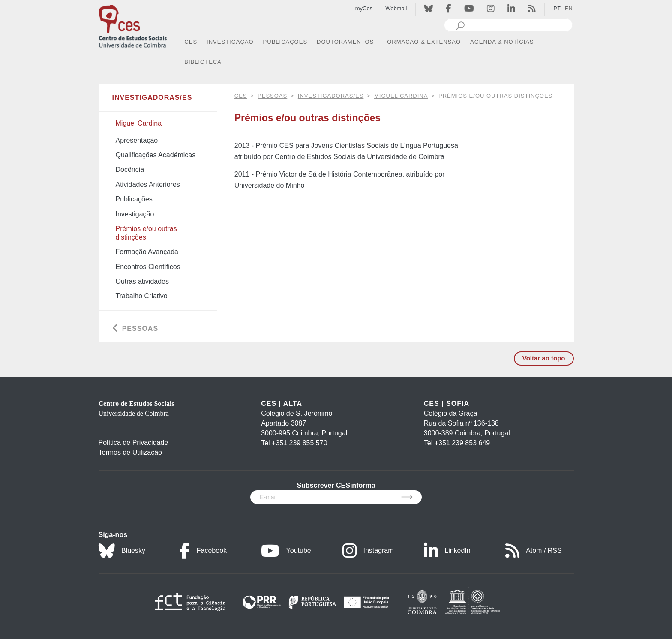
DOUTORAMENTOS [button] (345, 42)
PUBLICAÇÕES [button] (285, 42)
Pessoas (272, 96)
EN (569, 9)
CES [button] (191, 42)
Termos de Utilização (130, 452)
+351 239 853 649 (462, 443)
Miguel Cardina (401, 96)
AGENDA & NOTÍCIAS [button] (502, 42)
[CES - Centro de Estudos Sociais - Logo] (133, 25)
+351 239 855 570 (299, 443)
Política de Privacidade (133, 442)
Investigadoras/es (331, 96)
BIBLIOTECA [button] (203, 62)
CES (241, 96)
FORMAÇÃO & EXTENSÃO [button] (422, 42)
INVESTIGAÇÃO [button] (230, 42)
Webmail (396, 8)
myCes (364, 8)
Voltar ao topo (544, 358)
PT (557, 9)
